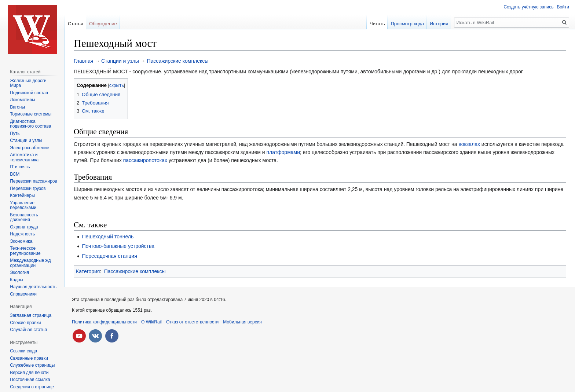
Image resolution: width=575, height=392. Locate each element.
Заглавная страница (31, 315)
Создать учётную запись (528, 7)
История (439, 24)
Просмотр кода (407, 24)
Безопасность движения (24, 217)
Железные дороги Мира (28, 83)
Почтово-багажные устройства (118, 246)
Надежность (22, 234)
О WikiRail (151, 322)
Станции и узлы (120, 61)
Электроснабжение (30, 148)
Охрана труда (24, 227)
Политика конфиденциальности (104, 322)
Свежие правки (25, 323)
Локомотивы (22, 100)
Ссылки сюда (23, 351)
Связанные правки (29, 358)
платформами (283, 152)
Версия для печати (29, 373)
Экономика (21, 241)
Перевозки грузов (28, 188)
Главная (83, 61)
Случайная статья (28, 330)
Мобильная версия (242, 322)
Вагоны (17, 107)
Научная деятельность (33, 287)
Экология (19, 272)
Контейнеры (22, 195)
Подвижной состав (29, 93)
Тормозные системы (31, 114)
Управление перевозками (23, 205)
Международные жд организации (30, 263)
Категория (88, 271)
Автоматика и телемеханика (24, 157)
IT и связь (20, 167)
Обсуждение (103, 24)
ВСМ (15, 174)
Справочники (23, 294)
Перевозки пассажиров (34, 181)
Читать (377, 24)
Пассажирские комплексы (178, 61)
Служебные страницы (32, 365)
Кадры (17, 280)
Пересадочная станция (109, 256)
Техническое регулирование (25, 251)
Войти (563, 7)
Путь (15, 133)
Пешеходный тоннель (108, 237)
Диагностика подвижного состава (30, 124)
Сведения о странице (32, 387)
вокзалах (469, 144)
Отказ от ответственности (192, 322)
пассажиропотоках (145, 160)
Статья (76, 24)
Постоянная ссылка (30, 380)
